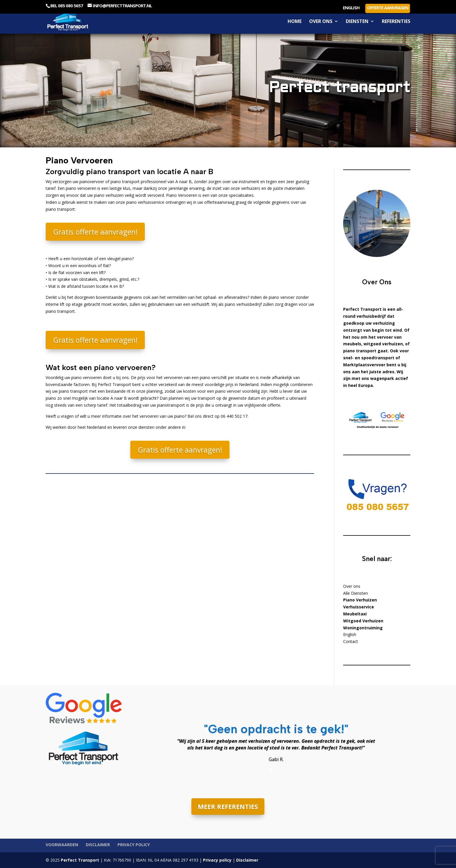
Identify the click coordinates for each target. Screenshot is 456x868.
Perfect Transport (79, 860)
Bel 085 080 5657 (67, 6)
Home (295, 22)
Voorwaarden (62, 845)
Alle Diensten (356, 593)
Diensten (357, 22)
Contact (351, 641)
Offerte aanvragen (388, 8)
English (351, 8)
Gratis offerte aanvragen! (95, 232)
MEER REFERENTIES (228, 806)
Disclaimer (98, 845)
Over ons (321, 22)
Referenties (396, 22)
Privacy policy (134, 845)
